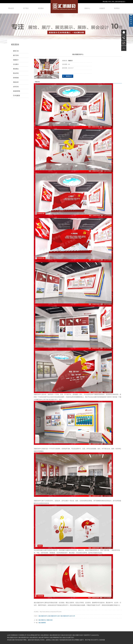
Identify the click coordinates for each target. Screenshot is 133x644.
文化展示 (16, 64)
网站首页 (11, 8)
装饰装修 (16, 78)
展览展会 (16, 69)
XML (113, 2)
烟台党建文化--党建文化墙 (46, 620)
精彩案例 (41, 8)
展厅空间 (16, 55)
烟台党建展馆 (42, 623)
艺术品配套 (17, 96)
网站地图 (105, 2)
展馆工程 (16, 51)
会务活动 (16, 87)
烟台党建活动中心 (39, 603)
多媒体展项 (17, 91)
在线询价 (68, 76)
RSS (110, 2)
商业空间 (16, 73)
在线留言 (102, 8)
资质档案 (102, 640)
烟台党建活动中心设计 (54, 616)
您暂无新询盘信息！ (121, 2)
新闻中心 (87, 8)
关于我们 (26, 8)
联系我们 (117, 8)
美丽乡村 (16, 82)
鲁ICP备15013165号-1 (92, 640)
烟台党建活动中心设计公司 (68, 616)
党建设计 (16, 60)
